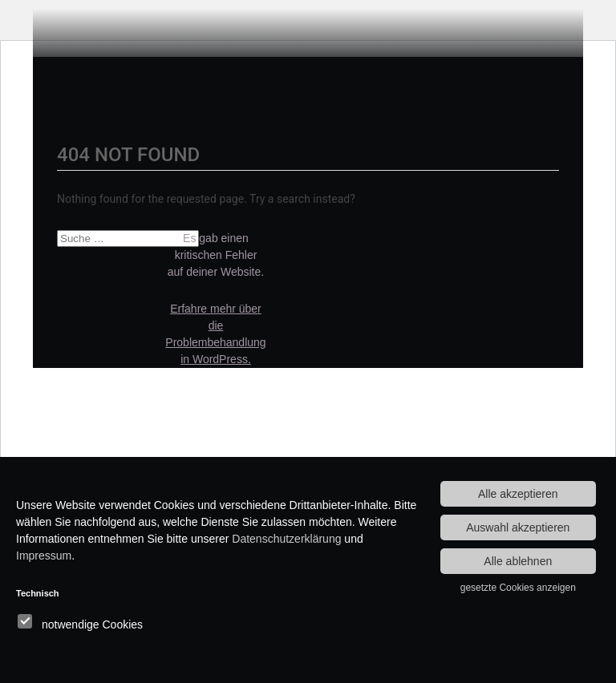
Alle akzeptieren (518, 494)
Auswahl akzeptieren (518, 527)
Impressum (44, 556)
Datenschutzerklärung (286, 539)
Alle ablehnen (518, 561)
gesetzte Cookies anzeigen (518, 588)
